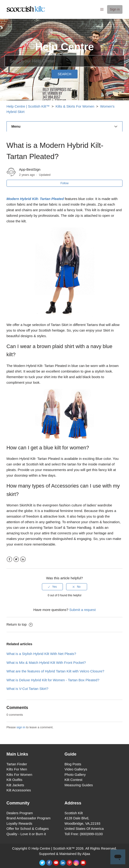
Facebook (9, 559)
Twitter (16, 559)
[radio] (52, 587)
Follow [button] (65, 183)
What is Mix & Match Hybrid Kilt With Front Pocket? (46, 663)
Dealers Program (20, 813)
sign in (21, 727)
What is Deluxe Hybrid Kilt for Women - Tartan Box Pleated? (53, 680)
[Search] (64, 61)
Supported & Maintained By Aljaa (64, 854)
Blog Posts (73, 764)
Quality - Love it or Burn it (26, 834)
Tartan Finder (17, 764)
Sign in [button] (115, 9)
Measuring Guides (79, 785)
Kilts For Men (17, 769)
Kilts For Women (19, 775)
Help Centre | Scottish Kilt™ (28, 106)
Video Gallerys (76, 769)
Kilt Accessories (19, 790)
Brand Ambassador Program (29, 818)
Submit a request (82, 610)
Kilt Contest (73, 780)
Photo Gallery (75, 775)
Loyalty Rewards (19, 823)
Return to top (20, 624)
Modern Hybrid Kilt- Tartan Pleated (35, 199)
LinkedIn (23, 559)
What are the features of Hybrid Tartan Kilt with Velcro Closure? (55, 671)
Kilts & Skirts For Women (75, 106)
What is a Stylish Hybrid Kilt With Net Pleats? (41, 654)
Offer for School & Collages (28, 829)
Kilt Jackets (15, 785)
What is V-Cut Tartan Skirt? (27, 689)
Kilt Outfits (14, 780)
